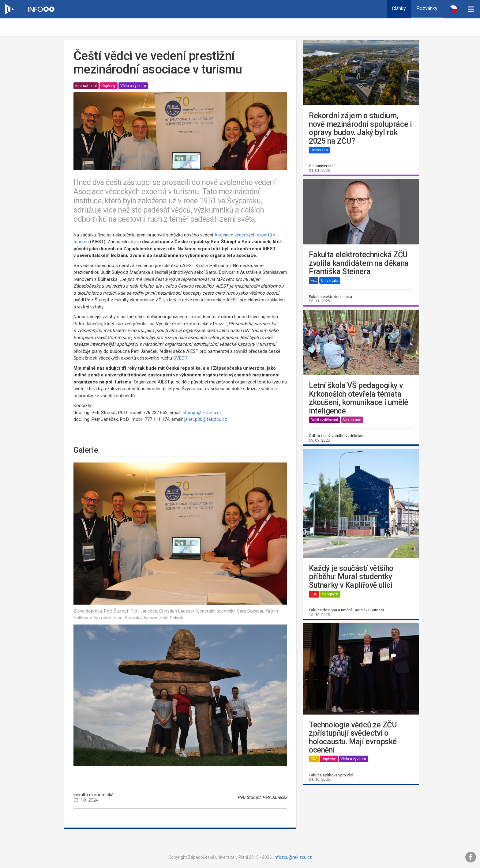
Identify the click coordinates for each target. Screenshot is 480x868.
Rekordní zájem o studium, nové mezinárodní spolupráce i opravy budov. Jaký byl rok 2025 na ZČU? (360, 128)
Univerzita (319, 150)
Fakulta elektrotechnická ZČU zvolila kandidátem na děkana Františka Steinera (359, 263)
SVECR (180, 358)
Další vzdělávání (324, 420)
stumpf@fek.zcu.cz (202, 413)
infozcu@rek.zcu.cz (293, 857)
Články (399, 8)
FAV (314, 759)
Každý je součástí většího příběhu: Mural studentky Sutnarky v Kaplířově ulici (351, 577)
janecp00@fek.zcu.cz (206, 419)
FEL (314, 281)
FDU (314, 594)
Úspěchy (109, 86)
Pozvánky (427, 8)
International (86, 86)
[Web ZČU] (9, 9)
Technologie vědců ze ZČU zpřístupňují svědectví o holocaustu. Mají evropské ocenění (353, 738)
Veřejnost (330, 594)
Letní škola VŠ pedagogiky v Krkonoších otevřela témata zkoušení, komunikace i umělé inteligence (359, 398)
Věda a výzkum (133, 86)
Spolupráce (352, 420)
